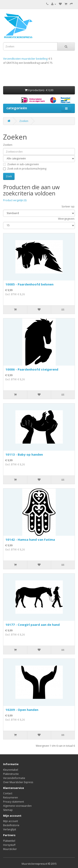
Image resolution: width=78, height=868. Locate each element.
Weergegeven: (66, 219)
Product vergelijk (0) (15, 200)
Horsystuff (9, 845)
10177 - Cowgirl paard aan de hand (33, 625)
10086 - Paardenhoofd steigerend (32, 369)
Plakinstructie (11, 774)
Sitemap (8, 810)
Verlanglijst (10, 829)
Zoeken (24, 121)
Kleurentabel (11, 770)
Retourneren (11, 798)
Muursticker (10, 849)
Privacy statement (14, 802)
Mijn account (11, 821)
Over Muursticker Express (18, 782)
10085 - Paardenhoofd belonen (29, 284)
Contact (8, 793)
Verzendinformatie (14, 778)
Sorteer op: (68, 206)
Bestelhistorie (11, 825)
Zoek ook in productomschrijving (25, 169)
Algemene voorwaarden (17, 806)
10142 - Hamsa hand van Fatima (30, 539)
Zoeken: (8, 145)
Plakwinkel (9, 841)
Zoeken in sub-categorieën (21, 164)
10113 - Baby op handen (24, 454)
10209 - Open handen (22, 710)
